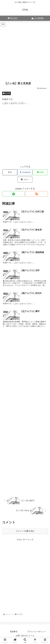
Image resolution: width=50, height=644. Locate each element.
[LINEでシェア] (40, 172)
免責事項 (14, 632)
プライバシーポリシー (36, 632)
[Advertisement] (25, 52)
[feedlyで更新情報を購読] (13, 194)
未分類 (6, 93)
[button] (25, 180)
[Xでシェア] (10, 172)
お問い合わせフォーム (25, 636)
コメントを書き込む (25, 531)
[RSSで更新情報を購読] (37, 194)
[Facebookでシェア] (25, 172)
